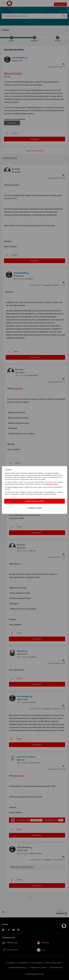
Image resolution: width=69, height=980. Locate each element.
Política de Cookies (52, 484)
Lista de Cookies (12, 487)
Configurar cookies (35, 508)
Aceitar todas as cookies (34, 501)
